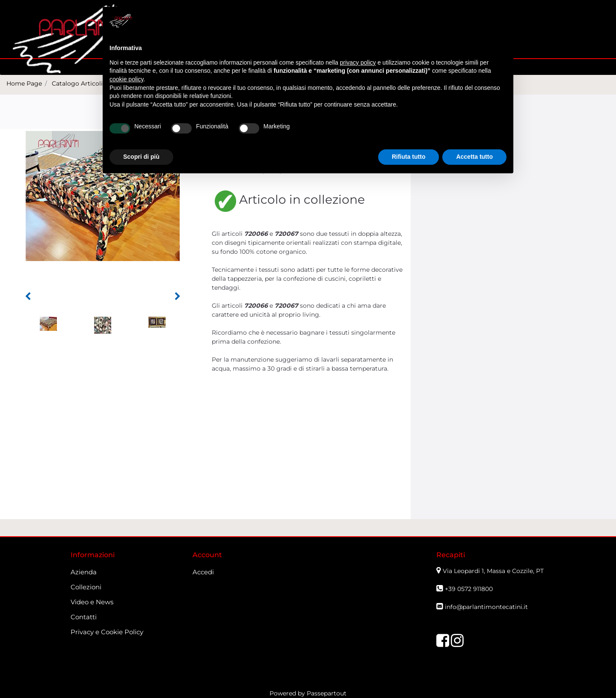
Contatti (84, 617)
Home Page (24, 83)
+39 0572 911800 (469, 589)
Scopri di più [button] (141, 157)
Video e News (92, 602)
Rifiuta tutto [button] (409, 157)
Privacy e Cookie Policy (107, 632)
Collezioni (86, 587)
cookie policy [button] (126, 79)
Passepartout (327, 693)
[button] (28, 297)
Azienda (84, 572)
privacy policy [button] (358, 62)
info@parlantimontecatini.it (486, 607)
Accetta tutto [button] (474, 157)
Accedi (203, 572)
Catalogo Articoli (77, 83)
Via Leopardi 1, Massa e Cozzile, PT (494, 571)
